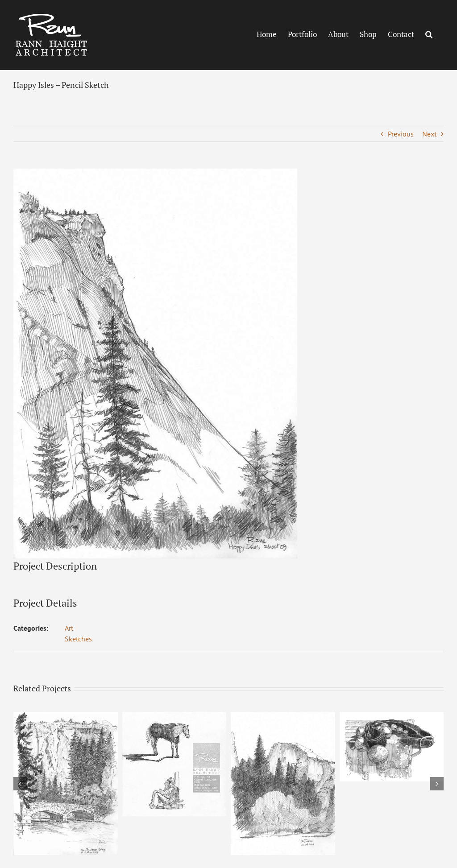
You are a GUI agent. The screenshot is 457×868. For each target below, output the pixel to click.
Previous (401, 134)
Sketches (78, 639)
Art (69, 628)
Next (429, 134)
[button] (429, 34)
